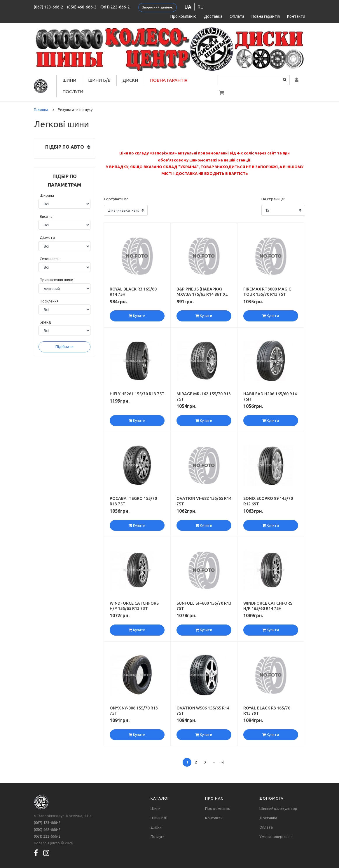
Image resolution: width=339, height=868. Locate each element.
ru (201, 7)
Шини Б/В (99, 80)
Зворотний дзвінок (158, 7)
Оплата (237, 16)
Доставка (213, 16)
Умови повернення (276, 836)
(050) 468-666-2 (82, 7)
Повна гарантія (266, 16)
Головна (41, 109)
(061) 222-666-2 (115, 7)
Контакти (296, 16)
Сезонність (50, 259)
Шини (69, 80)
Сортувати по (116, 199)
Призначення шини (56, 280)
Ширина (47, 195)
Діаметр (47, 237)
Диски (130, 80)
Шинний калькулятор (278, 808)
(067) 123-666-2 (49, 7)
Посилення (49, 301)
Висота (46, 216)
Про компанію (184, 16)
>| (222, 762)
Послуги (73, 92)
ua (188, 7)
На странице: (273, 199)
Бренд (45, 322)
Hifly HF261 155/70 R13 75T (137, 394)
